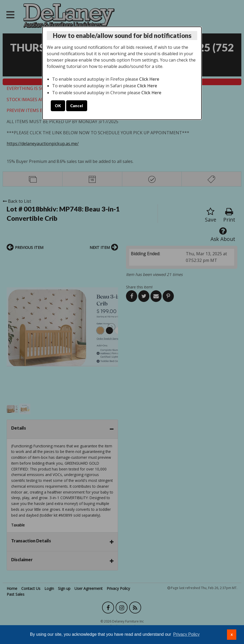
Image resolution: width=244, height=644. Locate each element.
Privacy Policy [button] (186, 634)
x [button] (232, 634)
